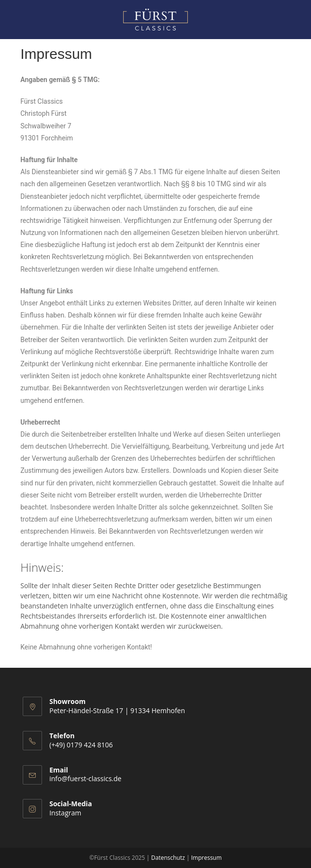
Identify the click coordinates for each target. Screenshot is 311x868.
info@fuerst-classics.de (85, 778)
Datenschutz (168, 858)
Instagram (65, 813)
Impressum (206, 858)
